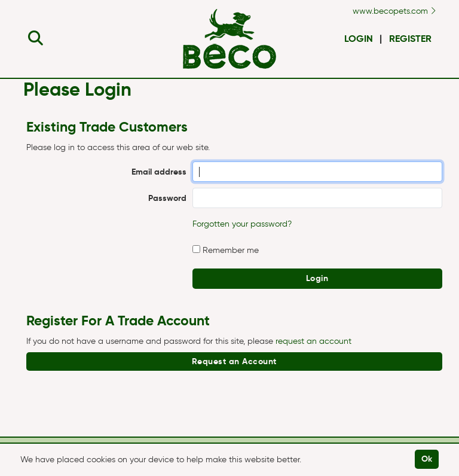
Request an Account (234, 361)
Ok (427, 459)
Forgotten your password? (242, 224)
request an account (313, 341)
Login (359, 39)
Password (167, 198)
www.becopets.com (394, 11)
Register (410, 39)
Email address (159, 172)
